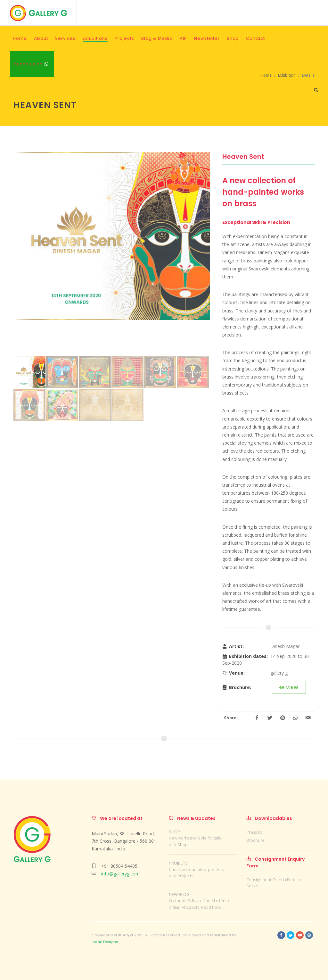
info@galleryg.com (120, 874)
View (289, 687)
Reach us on (31, 64)
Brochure (255, 840)
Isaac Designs (105, 942)
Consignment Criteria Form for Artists (275, 883)
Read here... (213, 907)
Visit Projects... (182, 876)
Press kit (254, 832)
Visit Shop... (180, 845)
